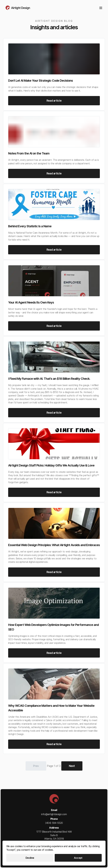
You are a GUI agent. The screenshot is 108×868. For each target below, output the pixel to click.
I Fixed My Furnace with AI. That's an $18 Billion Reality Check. (49, 379)
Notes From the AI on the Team (29, 153)
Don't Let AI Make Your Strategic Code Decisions (41, 81)
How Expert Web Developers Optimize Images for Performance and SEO (53, 627)
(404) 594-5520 (54, 823)
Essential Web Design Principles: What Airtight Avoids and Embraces (54, 545)
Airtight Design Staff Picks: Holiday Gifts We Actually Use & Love (51, 465)
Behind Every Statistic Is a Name (30, 226)
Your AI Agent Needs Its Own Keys (31, 302)
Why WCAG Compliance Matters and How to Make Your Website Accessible (51, 708)
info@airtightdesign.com (54, 814)
